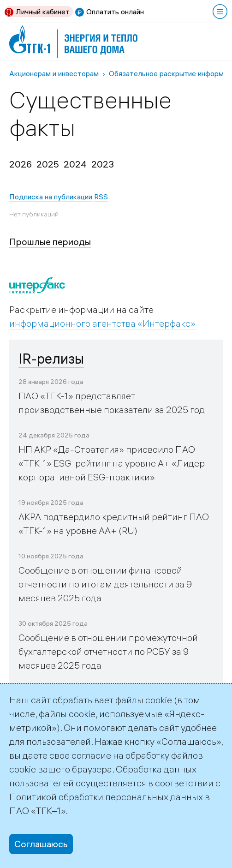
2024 (75, 164)
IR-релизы (51, 359)
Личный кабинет (43, 12)
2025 (48, 164)
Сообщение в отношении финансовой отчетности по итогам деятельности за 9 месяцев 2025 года (105, 584)
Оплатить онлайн (115, 12)
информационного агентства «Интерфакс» (102, 323)
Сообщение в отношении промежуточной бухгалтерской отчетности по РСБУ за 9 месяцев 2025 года (108, 651)
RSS (101, 197)
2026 (21, 164)
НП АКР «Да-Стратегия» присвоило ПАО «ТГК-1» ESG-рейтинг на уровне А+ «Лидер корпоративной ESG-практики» (112, 463)
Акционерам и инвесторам (54, 73)
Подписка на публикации (51, 197)
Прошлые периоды (50, 242)
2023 (103, 164)
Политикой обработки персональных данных (106, 797)
